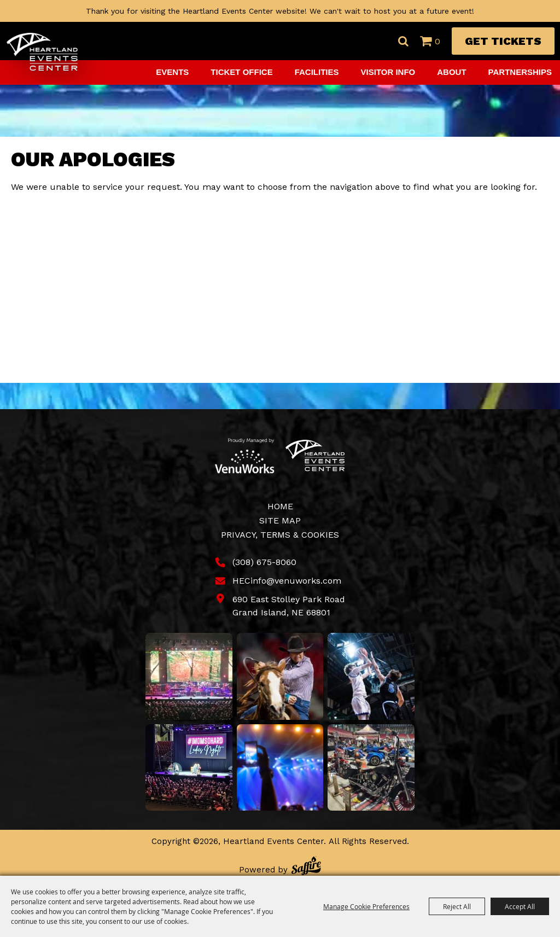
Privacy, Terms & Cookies (280, 535)
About (451, 72)
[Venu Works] (245, 456)
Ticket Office (241, 72)
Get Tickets (503, 41)
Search (403, 41)
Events (172, 72)
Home (280, 506)
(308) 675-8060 (264, 562)
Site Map (280, 520)
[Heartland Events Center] (42, 52)
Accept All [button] (520, 906)
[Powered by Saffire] (306, 867)
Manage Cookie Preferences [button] (366, 906)
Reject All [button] (457, 906)
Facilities (317, 72)
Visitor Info (388, 72)
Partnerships (520, 72)
